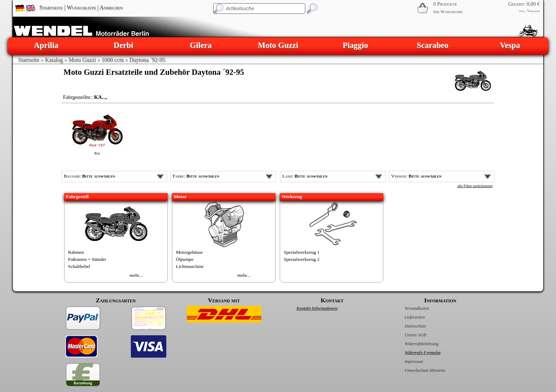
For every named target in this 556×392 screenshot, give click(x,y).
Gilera (201, 45)
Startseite (51, 7)
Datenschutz (408, 326)
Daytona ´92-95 (147, 60)
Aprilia (46, 45)
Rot (97, 153)
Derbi (123, 45)
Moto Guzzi (278, 45)
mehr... (136, 275)
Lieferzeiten (407, 317)
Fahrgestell (77, 197)
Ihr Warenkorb (448, 12)
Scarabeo (432, 45)
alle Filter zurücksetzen (475, 186)
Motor (180, 197)
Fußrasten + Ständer (87, 259)
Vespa (510, 45)
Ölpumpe (185, 259)
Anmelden (111, 7)
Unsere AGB (408, 335)
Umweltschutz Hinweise (418, 370)
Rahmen (76, 252)
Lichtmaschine (190, 266)
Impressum (406, 362)
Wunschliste (81, 7)
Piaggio (355, 45)
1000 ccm (113, 60)
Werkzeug (292, 197)
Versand (533, 11)
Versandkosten (409, 308)
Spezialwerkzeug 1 (302, 252)
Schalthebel (79, 266)
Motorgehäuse (189, 252)
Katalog (54, 60)
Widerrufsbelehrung (414, 344)
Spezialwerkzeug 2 (302, 259)
